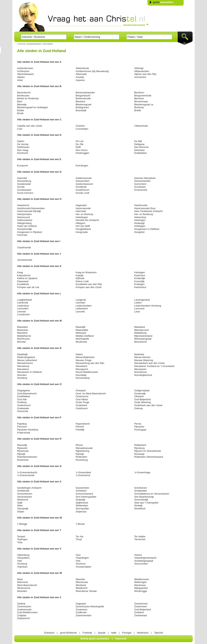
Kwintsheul (140, 287)
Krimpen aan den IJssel (88, 287)
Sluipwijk (80, 500)
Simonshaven (25, 497)
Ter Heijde (140, 536)
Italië (114, 633)
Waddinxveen (142, 579)
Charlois (80, 126)
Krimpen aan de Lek (28, 287)
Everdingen (82, 166)
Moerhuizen (24, 339)
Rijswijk (21, 454)
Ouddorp (22, 402)
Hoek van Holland (27, 226)
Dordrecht (23, 153)
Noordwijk (81, 375)
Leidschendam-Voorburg (148, 306)
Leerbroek (23, 303)
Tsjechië (158, 633)
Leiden (138, 303)
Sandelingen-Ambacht (29, 488)
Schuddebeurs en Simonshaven (152, 494)
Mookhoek (81, 342)
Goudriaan (140, 187)
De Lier (80, 141)
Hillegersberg (24, 223)
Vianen (138, 555)
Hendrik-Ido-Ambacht (87, 220)
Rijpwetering (82, 451)
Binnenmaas (141, 101)
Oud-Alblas (82, 399)
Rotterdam (81, 457)
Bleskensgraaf (83, 104)
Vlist (78, 561)
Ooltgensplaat (142, 390)
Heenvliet (81, 211)
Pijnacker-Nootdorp (28, 430)
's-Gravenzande (26, 475)
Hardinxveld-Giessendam (31, 208)
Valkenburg (23, 555)
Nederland (143, 633)
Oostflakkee (24, 396)
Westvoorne (24, 588)
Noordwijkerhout (143, 375)
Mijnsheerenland (143, 336)
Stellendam (82, 505)
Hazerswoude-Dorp (145, 208)
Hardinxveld (141, 205)
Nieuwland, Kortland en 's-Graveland (154, 366)
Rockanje (139, 454)
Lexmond (139, 309)
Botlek (21, 110)
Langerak (81, 300)
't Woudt (80, 524)
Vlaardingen (82, 558)
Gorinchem (140, 184)
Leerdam (80, 303)
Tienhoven (140, 539)
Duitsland (49, 633)
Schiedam (81, 491)
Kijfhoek (80, 278)
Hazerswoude (83, 208)
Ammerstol (140, 77)
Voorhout (81, 564)
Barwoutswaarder (85, 93)
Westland (81, 585)
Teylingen (22, 539)
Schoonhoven (25, 494)
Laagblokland (24, 300)
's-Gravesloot (83, 475)
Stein (20, 505)
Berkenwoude (83, 98)
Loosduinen (23, 314)
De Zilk (79, 144)
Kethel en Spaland (27, 278)
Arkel (20, 80)
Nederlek (139, 354)
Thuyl (79, 539)
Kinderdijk (140, 278)
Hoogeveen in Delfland (147, 229)
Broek (20, 113)
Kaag (20, 272)
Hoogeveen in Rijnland (30, 232)
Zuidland (139, 612)
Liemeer (22, 312)
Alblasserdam (142, 71)
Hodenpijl (139, 223)
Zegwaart (81, 604)
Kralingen (139, 284)
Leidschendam (84, 306)
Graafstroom (82, 190)
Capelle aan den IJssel (30, 126)
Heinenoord (23, 217)
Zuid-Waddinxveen (27, 612)
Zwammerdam (83, 615)
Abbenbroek (82, 68)
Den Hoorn (82, 150)
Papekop (22, 424)
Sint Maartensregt (144, 497)
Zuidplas (22, 615)
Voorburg (22, 564)
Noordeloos (141, 372)
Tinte (20, 542)
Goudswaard (24, 190)
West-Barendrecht (27, 585)
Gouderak (81, 187)
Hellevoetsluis (25, 220)
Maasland (140, 327)
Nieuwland (81, 366)
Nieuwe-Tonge (83, 360)
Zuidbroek (81, 612)
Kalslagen (140, 272)
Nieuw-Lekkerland (27, 360)
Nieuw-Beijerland (85, 357)
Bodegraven (82, 107)
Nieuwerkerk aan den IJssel (149, 363)
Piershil (80, 427)
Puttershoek (24, 433)
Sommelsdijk (141, 500)
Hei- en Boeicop (84, 214)
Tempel (21, 536)
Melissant (81, 333)
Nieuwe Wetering (144, 360)
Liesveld (80, 312)
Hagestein (81, 205)
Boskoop (139, 107)
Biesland (80, 101)
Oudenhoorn (24, 405)
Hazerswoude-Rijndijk (29, 211)
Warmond (22, 582)
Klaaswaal (23, 281)
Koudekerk (23, 284)
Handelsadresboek (34, 44)
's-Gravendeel (83, 472)
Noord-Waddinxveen (87, 372)
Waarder (80, 579)
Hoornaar (22, 235)
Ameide (80, 77)
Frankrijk (87, 633)
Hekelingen (82, 217)
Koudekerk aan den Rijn (89, 284)
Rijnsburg (139, 448)
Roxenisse (23, 460)
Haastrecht (23, 205)
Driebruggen (82, 153)
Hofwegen (140, 226)
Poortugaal (140, 430)
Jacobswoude (25, 260)
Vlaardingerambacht (145, 558)
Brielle (138, 110)
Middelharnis (24, 336)
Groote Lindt (82, 193)
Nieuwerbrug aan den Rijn (90, 363)
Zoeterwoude (24, 609)
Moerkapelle (82, 339)
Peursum (22, 427)
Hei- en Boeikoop (144, 214)
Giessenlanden (143, 181)
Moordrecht (141, 342)
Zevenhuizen (24, 606)
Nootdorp (22, 378)
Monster (22, 342)
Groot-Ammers (25, 193)
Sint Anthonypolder (86, 497)
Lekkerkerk (82, 309)
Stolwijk (138, 505)
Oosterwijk (140, 393)
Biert (20, 101)
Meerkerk (22, 333)
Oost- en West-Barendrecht (91, 393)
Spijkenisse (82, 503)
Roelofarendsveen (27, 457)
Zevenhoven (141, 604)
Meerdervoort (142, 330)
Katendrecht (24, 275)
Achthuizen (23, 71)
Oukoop (139, 408)
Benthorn (139, 93)
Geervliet (22, 178)
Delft (78, 147)
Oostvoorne (82, 396)
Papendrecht (83, 424)
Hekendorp (140, 217)
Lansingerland (142, 300)
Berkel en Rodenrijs (28, 98)
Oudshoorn (82, 408)
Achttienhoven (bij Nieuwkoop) (92, 71)
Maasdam (23, 327)
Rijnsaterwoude (84, 448)
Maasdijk (80, 327)
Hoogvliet (139, 232)
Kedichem (140, 275)
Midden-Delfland (85, 336)
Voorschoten (141, 564)
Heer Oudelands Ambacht (148, 211)
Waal (20, 579)
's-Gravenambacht (27, 472)
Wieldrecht (81, 588)
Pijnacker (139, 427)
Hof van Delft (83, 226)
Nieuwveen (140, 369)
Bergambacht (83, 96)
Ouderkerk (81, 405)
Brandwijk (81, 110)
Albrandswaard (25, 74)
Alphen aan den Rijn (145, 74)
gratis (163, 2)
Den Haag (23, 150)
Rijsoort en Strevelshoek (148, 451)
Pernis (138, 424)
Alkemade (81, 74)
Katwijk (79, 275)
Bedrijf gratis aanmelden (95, 639)
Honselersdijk (24, 229)
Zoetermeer (141, 606)
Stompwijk (23, 509)
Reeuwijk (22, 445)
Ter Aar (79, 536)
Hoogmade (82, 232)
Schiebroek (23, 491)
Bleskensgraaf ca (144, 104)
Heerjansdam (24, 214)
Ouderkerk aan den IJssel (148, 405)
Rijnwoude (23, 451)
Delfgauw (139, 144)
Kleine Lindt (82, 281)
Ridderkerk (140, 445)
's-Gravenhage (142, 472)
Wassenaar (82, 582)
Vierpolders (23, 558)
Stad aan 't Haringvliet (146, 503)
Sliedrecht (23, 500)
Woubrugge (141, 591)
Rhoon (79, 445)
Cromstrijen (82, 129)
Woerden (22, 591)
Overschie (23, 411)
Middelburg (140, 333)
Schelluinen (141, 488)
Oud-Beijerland (143, 399)
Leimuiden (23, 309)
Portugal (127, 633)
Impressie (121, 639)
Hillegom (80, 223)
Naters (79, 354)
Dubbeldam (141, 153)
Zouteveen (81, 609)
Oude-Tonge (82, 402)
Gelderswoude (84, 178)
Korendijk (139, 281)
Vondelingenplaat (144, 561)
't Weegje (22, 524)
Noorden (22, 375)
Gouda (21, 187)
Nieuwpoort (82, 369)
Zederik (21, 604)
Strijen (21, 512)
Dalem (21, 141)
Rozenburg (82, 460)
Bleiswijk (22, 104)
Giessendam (83, 181)
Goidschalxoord (84, 184)
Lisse (137, 312)
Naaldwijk (22, 354)
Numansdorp (83, 378)
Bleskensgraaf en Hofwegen (33, 107)
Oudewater (23, 408)
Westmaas (140, 585)
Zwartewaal (141, 615)
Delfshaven (23, 147)
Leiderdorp (23, 306)
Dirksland (139, 150)
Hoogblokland (83, 229)
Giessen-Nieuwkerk (145, 178)
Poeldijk (80, 430)
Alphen (21, 77)
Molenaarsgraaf (143, 339)
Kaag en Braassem (86, 272)
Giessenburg (24, 181)
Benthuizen (23, 96)
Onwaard (81, 390)
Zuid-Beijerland (143, 609)
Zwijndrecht (23, 618)
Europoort (23, 166)
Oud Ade (22, 399)
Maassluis (23, 330)
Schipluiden (141, 491)
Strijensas (81, 512)
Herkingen (140, 220)
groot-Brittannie (68, 633)
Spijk (20, 503)
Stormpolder (82, 509)
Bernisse (139, 98)
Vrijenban (22, 567)
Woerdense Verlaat (86, 591)
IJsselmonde (24, 247)
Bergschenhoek (143, 96)
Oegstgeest (23, 390)
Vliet (19, 561)
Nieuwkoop (23, 366)
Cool (20, 129)
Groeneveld (141, 190)
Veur (78, 555)
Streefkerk (140, 509)
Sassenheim (82, 488)
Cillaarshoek (141, 126)
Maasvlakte (82, 330)
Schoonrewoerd (84, 494)
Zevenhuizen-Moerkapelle (90, 606)
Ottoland (139, 396)
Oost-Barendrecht (27, 393)
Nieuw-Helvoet (142, 357)
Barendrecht (24, 93)
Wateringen (141, 582)
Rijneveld (22, 448)
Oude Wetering (143, 402)
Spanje (102, 633)
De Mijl (138, 141)
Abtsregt (139, 68)
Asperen (80, 80)
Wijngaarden (141, 588)
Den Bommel (141, 147)
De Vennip (23, 144)
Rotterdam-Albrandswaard (149, 457)
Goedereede (24, 184)
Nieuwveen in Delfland (29, 372)
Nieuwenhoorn (25, 363)
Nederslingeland (26, 357)
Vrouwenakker (83, 567)
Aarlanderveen (25, 68)
